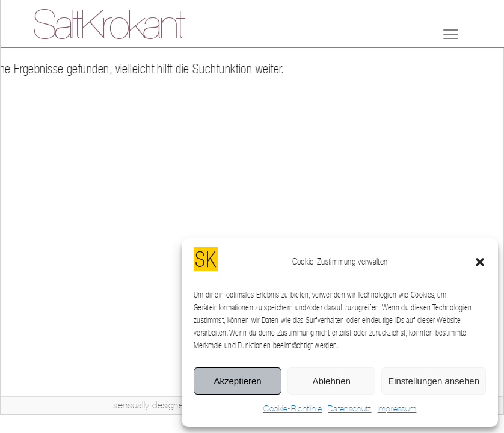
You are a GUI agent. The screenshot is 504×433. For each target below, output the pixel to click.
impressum (397, 409)
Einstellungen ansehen (434, 381)
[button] (480, 262)
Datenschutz (350, 409)
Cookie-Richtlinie (293, 409)
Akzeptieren (237, 381)
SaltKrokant (108, 27)
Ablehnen (331, 381)
